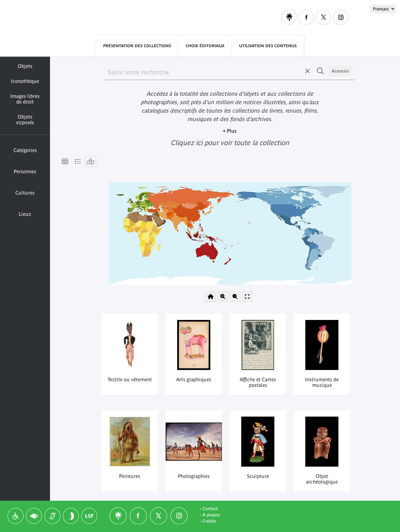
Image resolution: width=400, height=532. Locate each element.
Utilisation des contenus (268, 46)
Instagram (341, 17)
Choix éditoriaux (205, 46)
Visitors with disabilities (238, 17)
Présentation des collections (137, 46)
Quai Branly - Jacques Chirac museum (109, 18)
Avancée (340, 71)
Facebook (306, 17)
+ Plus (230, 131)
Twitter (323, 17)
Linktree (289, 17)
